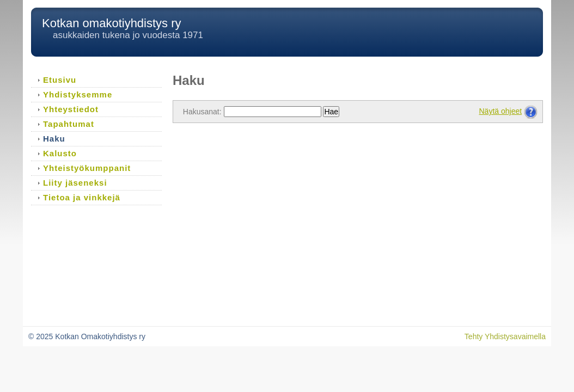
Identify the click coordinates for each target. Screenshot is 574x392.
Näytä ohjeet (501, 111)
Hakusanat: (202, 112)
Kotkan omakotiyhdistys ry (112, 23)
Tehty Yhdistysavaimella (505, 336)
